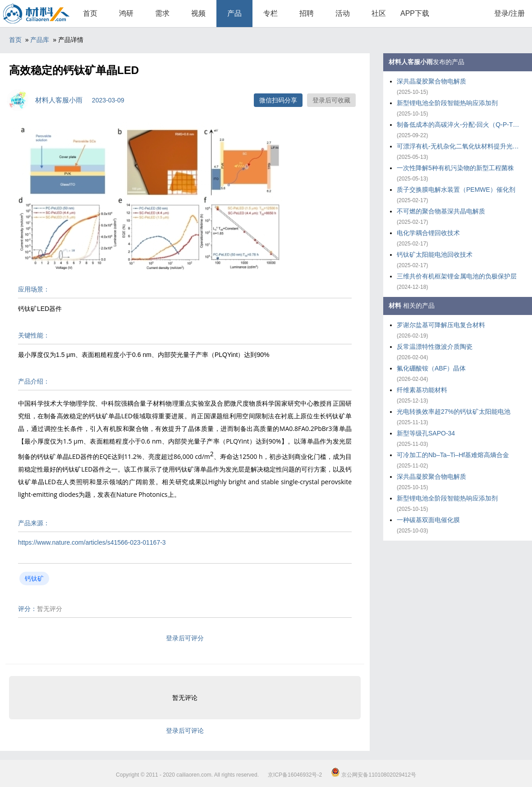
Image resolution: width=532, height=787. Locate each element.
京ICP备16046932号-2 (295, 775)
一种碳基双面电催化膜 (428, 520)
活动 (343, 13)
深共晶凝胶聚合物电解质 (431, 81)
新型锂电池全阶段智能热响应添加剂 (447, 103)
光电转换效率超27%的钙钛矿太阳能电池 (454, 412)
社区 (379, 13)
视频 (198, 13)
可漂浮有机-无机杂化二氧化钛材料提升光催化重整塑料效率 (460, 146)
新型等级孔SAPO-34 (426, 433)
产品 (234, 13)
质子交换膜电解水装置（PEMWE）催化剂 (456, 190)
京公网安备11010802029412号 (374, 775)
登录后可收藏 (331, 100)
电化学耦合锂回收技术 (428, 233)
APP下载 (415, 13)
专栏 (271, 13)
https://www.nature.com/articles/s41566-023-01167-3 (92, 542)
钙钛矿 (34, 579)
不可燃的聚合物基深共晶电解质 (441, 211)
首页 (90, 13)
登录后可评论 (185, 731)
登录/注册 (509, 13)
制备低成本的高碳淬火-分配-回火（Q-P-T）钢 (460, 125)
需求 (162, 13)
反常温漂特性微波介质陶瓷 (435, 347)
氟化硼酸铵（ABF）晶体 (431, 368)
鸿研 (126, 13)
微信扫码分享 (278, 100)
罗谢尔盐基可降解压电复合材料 (441, 325)
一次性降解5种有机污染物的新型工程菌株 (455, 168)
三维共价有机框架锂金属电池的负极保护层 (457, 276)
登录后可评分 (185, 638)
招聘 (307, 13)
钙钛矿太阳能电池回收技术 (435, 255)
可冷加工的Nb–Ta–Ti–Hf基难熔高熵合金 (453, 455)
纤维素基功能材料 (422, 390)
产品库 (40, 40)
